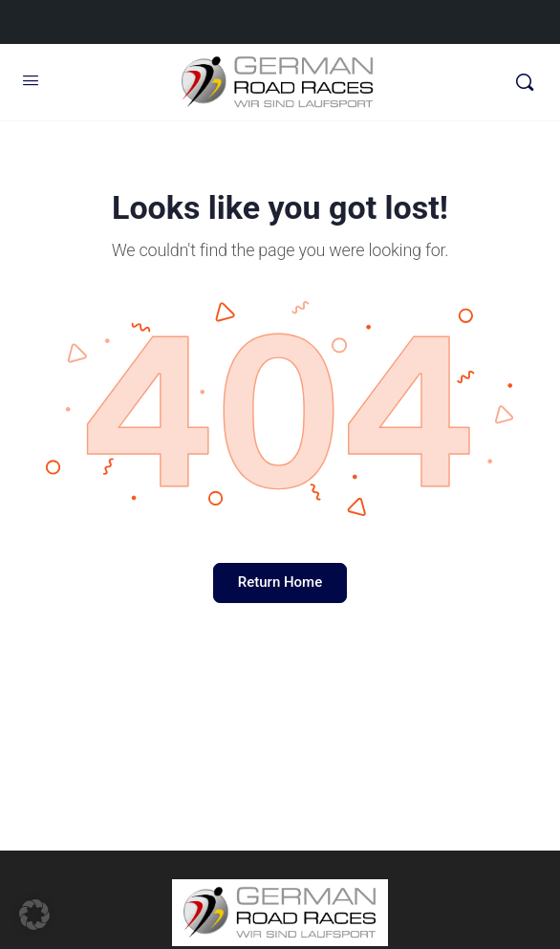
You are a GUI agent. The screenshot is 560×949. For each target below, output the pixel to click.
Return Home (280, 582)
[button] (34, 915)
